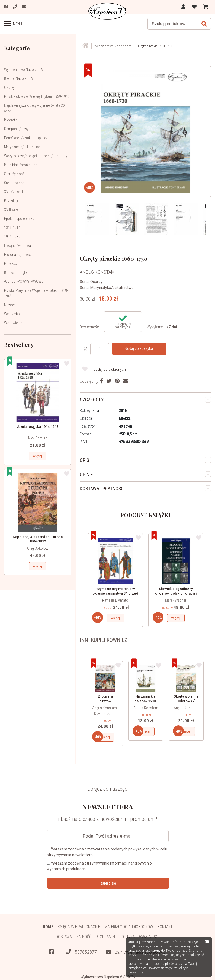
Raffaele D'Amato (115, 600)
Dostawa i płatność (74, 937)
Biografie (11, 120)
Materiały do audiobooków (129, 927)
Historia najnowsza (19, 255)
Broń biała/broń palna (21, 165)
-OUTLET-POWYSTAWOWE (24, 281)
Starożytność (14, 174)
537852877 (81, 952)
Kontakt (165, 927)
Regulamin (105, 937)
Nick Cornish (38, 438)
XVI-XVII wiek (14, 192)
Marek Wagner (176, 600)
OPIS (84, 460)
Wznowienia (13, 323)
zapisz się (108, 883)
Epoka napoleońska (19, 219)
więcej (38, 456)
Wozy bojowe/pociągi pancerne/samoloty (36, 156)
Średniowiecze (15, 183)
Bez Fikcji (11, 201)
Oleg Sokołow (38, 548)
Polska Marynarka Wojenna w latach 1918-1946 (36, 293)
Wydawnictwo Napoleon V (24, 70)
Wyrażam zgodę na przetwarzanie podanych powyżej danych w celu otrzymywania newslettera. (107, 852)
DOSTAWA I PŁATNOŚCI (102, 489)
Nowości (11, 305)
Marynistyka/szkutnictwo (23, 147)
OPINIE (86, 474)
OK (207, 942)
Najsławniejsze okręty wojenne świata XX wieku (35, 108)
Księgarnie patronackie (79, 927)
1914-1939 (12, 237)
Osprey (9, 87)
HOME (48, 927)
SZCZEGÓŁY (92, 400)
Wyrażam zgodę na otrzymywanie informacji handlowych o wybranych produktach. (99, 866)
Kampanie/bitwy (16, 129)
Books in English (17, 272)
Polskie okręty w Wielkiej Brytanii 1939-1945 (37, 96)
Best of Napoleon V (19, 78)
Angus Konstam (146, 708)
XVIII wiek (11, 210)
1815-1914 (12, 228)
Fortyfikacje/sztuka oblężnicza (27, 138)
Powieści (11, 263)
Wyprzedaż (12, 314)
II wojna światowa (17, 246)
